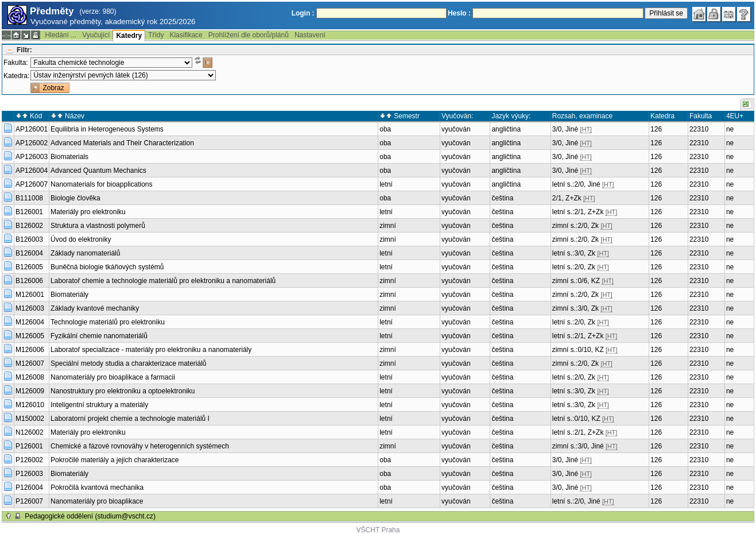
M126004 (30, 322)
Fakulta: (16, 63)
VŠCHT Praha (378, 530)
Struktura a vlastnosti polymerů (98, 226)
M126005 (30, 336)
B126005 (29, 267)
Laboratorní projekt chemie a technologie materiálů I (130, 419)
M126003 (30, 308)
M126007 (30, 363)
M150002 (30, 419)
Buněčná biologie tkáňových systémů (107, 267)
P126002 (29, 460)
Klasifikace (186, 35)
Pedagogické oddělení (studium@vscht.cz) (90, 516)
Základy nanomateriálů (85, 253)
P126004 (29, 487)
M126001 (30, 295)
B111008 (29, 198)
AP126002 (32, 143)
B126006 (29, 281)
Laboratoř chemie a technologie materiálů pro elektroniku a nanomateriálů (163, 281)
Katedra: (16, 76)
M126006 (30, 350)
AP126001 (32, 129)
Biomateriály (69, 295)
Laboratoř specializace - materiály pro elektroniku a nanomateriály (151, 350)
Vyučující (96, 35)
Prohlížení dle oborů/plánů (249, 35)
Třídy (156, 35)
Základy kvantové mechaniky (95, 308)
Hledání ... (61, 35)
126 (656, 129)
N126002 (30, 432)
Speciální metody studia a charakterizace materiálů (128, 363)
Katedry (129, 36)
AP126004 (32, 171)
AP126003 (32, 157)
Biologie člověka (75, 198)
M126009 (30, 391)
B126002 (29, 226)
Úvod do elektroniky (81, 239)
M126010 (30, 405)
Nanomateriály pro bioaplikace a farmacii (113, 377)
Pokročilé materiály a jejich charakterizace (115, 460)
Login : (303, 13)
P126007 (29, 501)
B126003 (29, 239)
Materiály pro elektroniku (88, 212)
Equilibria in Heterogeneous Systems (107, 129)
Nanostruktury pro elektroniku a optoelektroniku (123, 391)
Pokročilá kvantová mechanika (97, 487)
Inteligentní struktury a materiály (99, 405)
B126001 (29, 212)
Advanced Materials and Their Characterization (122, 143)
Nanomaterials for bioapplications (101, 184)
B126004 (29, 253)
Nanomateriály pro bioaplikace (97, 501)
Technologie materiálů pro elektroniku (108, 322)
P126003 (29, 474)
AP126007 (32, 184)
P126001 (29, 446)
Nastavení (310, 35)
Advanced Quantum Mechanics (98, 171)
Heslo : (459, 13)
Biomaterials (69, 157)
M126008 (30, 377)
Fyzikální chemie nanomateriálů (99, 336)
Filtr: (24, 50)
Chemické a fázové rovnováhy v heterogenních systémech (140, 446)
